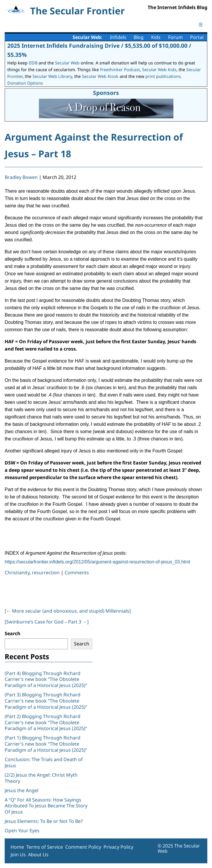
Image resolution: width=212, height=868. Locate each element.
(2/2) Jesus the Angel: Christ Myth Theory (41, 778)
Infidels (118, 37)
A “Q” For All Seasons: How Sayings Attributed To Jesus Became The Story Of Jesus (46, 806)
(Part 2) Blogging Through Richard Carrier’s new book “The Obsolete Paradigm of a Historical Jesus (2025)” (46, 722)
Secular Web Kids (159, 70)
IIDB (33, 63)
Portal (197, 37)
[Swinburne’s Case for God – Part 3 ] (47, 622)
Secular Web (67, 63)
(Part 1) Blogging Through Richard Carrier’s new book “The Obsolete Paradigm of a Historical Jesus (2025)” (46, 744)
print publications (163, 76)
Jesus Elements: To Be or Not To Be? (44, 821)
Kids (156, 37)
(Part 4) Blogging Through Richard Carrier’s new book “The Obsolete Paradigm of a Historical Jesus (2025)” (46, 679)
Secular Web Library (52, 76)
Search (13, 633)
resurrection (46, 573)
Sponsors (106, 93)
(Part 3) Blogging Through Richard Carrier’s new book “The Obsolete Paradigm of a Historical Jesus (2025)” (46, 701)
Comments (77, 573)
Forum (175, 37)
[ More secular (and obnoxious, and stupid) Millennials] (68, 611)
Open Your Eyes (22, 831)
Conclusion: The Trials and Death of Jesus (44, 762)
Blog (139, 37)
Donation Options (25, 83)
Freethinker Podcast (120, 70)
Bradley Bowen (21, 177)
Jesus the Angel (21, 790)
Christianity (17, 573)
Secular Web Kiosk (100, 76)
